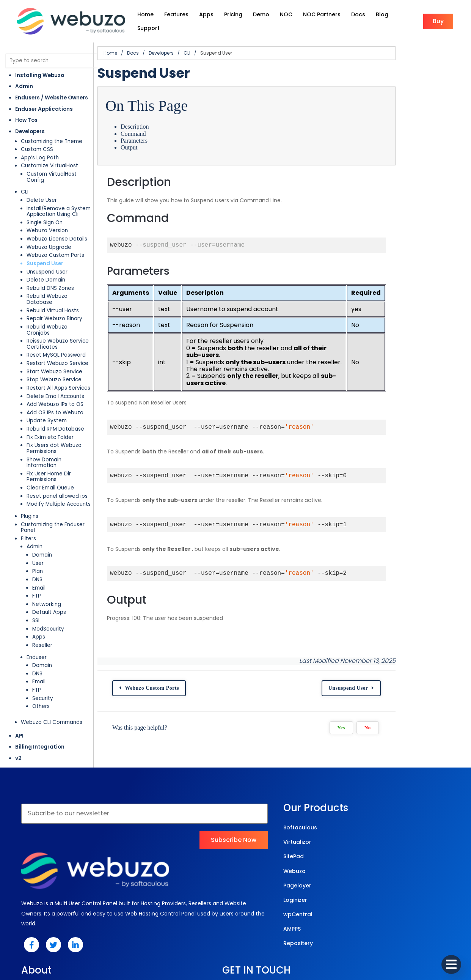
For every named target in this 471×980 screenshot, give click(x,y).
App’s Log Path (40, 150)
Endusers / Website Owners (52, 90)
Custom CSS (37, 142)
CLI (25, 179)
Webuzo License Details (57, 226)
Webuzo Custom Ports (55, 242)
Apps (39, 594)
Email (39, 545)
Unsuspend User (47, 259)
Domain (42, 512)
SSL (36, 578)
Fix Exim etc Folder (50, 412)
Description (162, 119)
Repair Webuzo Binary (54, 300)
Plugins (30, 479)
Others (41, 663)
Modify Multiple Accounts (59, 467)
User (38, 520)
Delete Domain (46, 267)
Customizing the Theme (52, 134)
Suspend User (45, 250)
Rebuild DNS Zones (50, 275)
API (19, 693)
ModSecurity (48, 586)
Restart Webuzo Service (57, 338)
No (439, 706)
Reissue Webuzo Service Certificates (58, 319)
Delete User (42, 187)
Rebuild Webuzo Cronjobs (59, 308)
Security (43, 655)
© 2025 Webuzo (234, 942)
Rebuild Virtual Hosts (53, 291)
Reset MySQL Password (56, 330)
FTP (37, 553)
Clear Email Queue (50, 451)
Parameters (162, 133)
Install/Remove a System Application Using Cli (59, 198)
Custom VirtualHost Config (61, 167)
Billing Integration (40, 704)
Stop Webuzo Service (54, 355)
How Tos (26, 113)
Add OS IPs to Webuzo (55, 388)
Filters (28, 496)
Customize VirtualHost (49, 158)
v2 (18, 715)
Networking (47, 561)
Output (157, 140)
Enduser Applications (44, 101)
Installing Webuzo (40, 68)
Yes (413, 706)
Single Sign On (45, 209)
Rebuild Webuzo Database (61, 283)
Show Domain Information (60, 434)
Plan (38, 528)
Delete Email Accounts (55, 371)
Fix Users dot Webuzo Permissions (54, 423)
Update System (47, 396)
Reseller (42, 602)
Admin (24, 79)
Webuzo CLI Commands (52, 679)
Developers (30, 124)
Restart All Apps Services (58, 363)
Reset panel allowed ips (57, 459)
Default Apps (49, 569)
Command (161, 126)
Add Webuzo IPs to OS (55, 379)
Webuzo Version (47, 217)
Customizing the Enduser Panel (60, 487)
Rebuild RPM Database (55, 404)
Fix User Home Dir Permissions (64, 443)
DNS (37, 537)
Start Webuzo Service (54, 346)
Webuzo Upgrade (49, 234)
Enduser (37, 614)
